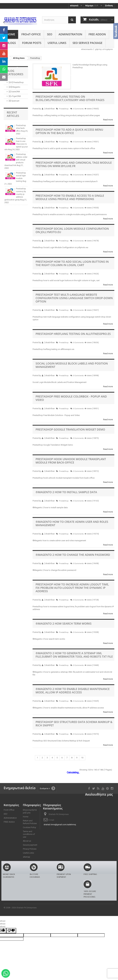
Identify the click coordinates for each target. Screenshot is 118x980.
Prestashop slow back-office (21, 128)
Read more (108, 120)
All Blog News (19, 58)
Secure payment (30, 845)
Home (11, 34)
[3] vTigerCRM (15, 96)
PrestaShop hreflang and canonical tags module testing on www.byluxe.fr (74, 164)
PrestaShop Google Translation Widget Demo (70, 429)
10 (82, 758)
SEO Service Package (87, 43)
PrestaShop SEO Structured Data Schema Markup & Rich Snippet (74, 724)
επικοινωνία (87, 49)
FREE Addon (97, 34)
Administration (70, 34)
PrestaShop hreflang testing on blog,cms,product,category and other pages (70, 98)
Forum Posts (32, 43)
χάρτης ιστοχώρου (104, 49)
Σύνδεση (109, 6)
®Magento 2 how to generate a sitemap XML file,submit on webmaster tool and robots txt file (74, 655)
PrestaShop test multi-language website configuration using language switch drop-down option (74, 298)
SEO (50, 34)
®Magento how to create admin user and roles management (72, 523)
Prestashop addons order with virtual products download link (16, 160)
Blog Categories (15, 72)
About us (27, 841)
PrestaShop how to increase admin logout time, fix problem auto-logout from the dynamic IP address (72, 588)
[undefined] (11, 931)
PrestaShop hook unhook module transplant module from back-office (71, 461)
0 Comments (78, 109)
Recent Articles (13, 114)
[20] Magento (15, 87)
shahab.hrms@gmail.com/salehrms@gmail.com (65, 825)
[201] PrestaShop (16, 82)
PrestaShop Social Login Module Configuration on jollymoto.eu (72, 230)
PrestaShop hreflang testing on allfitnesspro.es (73, 334)
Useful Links (57, 43)
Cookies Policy (29, 827)
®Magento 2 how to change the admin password (73, 555)
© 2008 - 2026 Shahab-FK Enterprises (20, 908)
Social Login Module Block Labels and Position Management (72, 365)
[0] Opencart (14, 101)
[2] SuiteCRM (14, 92)
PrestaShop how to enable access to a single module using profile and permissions (70, 197)
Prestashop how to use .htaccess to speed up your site (16, 144)
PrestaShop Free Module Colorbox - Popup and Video (71, 398)
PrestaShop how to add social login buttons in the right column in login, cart (72, 263)
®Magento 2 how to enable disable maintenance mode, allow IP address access (73, 691)
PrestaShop (64, 109)
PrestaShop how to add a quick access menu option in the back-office (69, 131)
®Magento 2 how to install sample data (66, 492)
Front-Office (31, 34)
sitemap (27, 857)
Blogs (11, 43)
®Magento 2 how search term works (64, 623)
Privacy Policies (30, 849)
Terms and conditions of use (29, 834)
